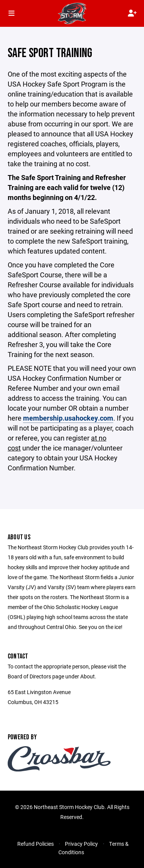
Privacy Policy (81, 844)
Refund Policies (36, 844)
